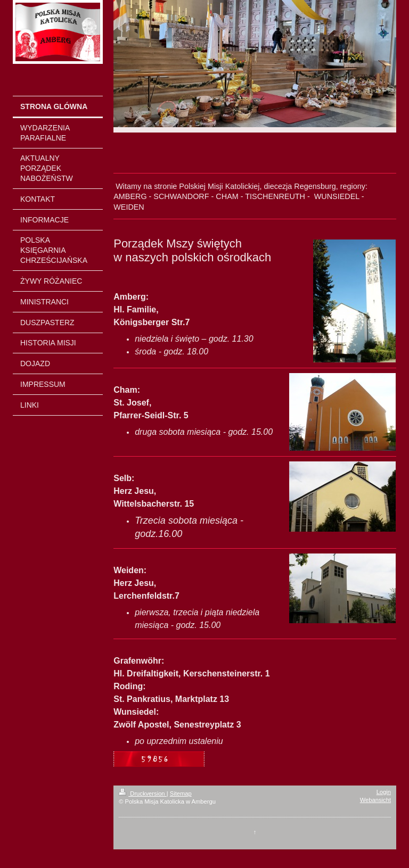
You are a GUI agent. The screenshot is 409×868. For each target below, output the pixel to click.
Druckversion (143, 793)
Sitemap (181, 793)
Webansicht (375, 800)
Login (384, 792)
